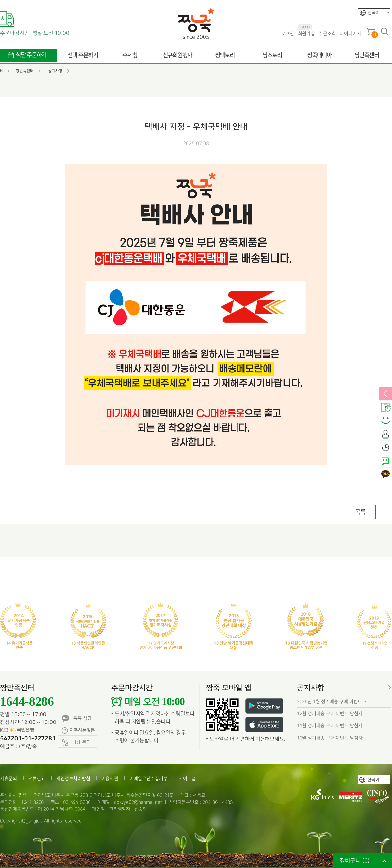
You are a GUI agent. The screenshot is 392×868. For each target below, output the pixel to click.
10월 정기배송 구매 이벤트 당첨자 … (333, 738)
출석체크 (385, 434)
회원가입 (306, 33)
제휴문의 (8, 779)
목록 (360, 512)
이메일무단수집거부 (148, 779)
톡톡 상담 (77, 718)
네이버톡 (385, 461)
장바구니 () (355, 861)
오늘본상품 (385, 448)
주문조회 (327, 34)
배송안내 (385, 407)
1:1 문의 (76, 743)
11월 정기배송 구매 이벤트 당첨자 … (333, 726)
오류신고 (37, 779)
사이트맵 (187, 779)
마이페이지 (350, 34)
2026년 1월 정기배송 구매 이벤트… (332, 701)
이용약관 (110, 779)
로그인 (288, 34)
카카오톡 (385, 474)
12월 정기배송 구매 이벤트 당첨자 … (333, 714)
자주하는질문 (78, 731)
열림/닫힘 (385, 394)
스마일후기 (385, 421)
